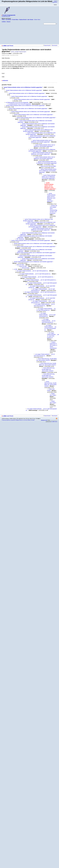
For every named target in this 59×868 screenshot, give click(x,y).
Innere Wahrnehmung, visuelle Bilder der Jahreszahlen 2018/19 (48, 369)
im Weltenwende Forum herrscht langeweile (17, 102)
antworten (5, 81)
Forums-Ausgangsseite (9, 15)
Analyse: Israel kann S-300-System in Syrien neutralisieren (53, 345)
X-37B (15, 269)
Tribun (3, 20)
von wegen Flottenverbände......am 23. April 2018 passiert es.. (32, 271)
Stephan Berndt (23, 20)
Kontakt (33, 420)
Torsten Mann (15, 20)
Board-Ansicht (47, 45)
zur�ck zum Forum (8, 46)
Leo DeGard (8, 20)
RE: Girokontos (20, 239)
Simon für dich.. (21, 265)
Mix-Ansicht (54, 45)
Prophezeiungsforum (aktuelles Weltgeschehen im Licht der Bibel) (16, 420)
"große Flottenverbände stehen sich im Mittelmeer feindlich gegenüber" (23, 87)
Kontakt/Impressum (6, 16)
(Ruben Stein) (37, 20)
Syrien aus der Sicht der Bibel (48, 166)
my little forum (54, 422)
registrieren (55, 2)
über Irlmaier (30, 20)
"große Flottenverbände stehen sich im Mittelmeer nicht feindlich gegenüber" (25, 105)
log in (56, 1)
